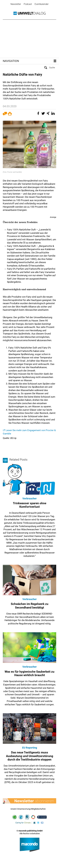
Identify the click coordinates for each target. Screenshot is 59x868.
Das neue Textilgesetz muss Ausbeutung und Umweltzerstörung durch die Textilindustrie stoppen (30, 756)
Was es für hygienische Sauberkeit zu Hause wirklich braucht (29, 673)
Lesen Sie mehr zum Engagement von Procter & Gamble (29, 432)
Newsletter (16, 4)
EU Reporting (30, 748)
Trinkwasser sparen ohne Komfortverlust (30, 505)
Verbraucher (30, 498)
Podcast (28, 4)
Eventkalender (42, 4)
